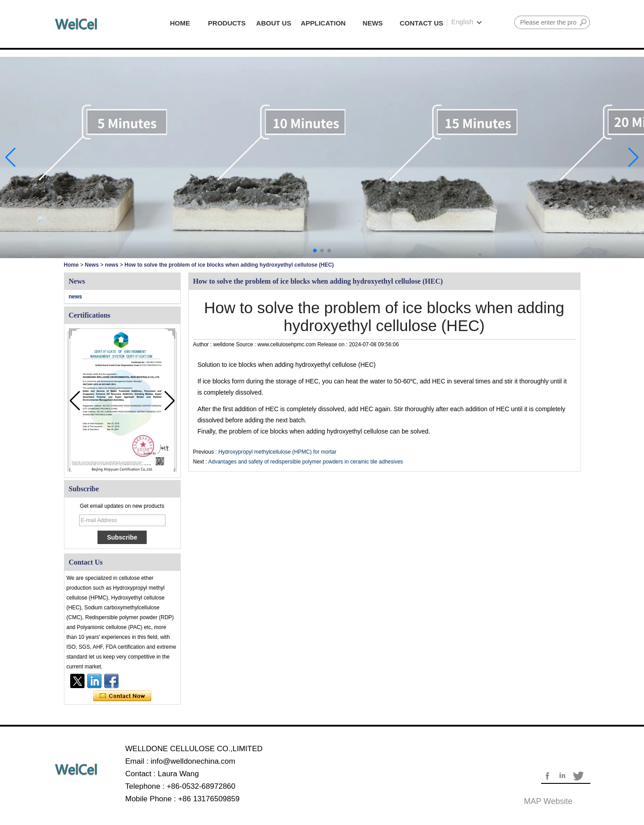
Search (583, 22)
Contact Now (122, 696)
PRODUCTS (227, 23)
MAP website (548, 801)
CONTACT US (422, 23)
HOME (180, 23)
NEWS (373, 23)
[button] (315, 251)
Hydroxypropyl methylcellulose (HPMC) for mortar (277, 452)
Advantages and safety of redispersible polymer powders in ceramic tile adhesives (306, 462)
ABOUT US (274, 23)
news (112, 265)
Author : (203, 344)
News (92, 265)
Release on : (333, 344)
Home (71, 265)
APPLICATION (323, 23)
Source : (247, 344)
